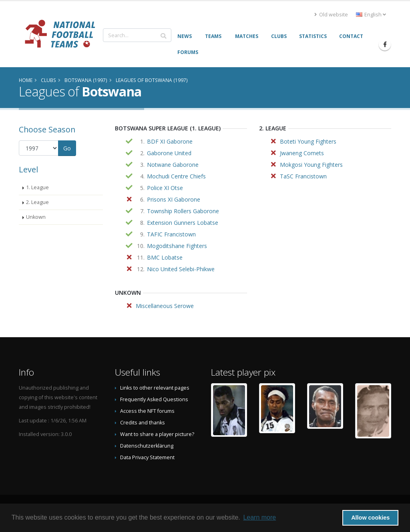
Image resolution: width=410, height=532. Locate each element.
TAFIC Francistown (171, 234)
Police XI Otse (165, 188)
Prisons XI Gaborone (174, 199)
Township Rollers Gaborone (183, 211)
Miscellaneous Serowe (165, 306)
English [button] (371, 15)
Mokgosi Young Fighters (311, 165)
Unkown (36, 217)
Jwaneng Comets (302, 153)
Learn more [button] (259, 517)
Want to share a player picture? (157, 434)
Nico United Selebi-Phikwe (181, 269)
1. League (37, 187)
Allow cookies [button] (370, 518)
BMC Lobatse (165, 257)
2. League (37, 202)
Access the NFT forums (147, 411)
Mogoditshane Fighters (177, 246)
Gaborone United (169, 153)
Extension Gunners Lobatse (183, 223)
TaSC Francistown (303, 176)
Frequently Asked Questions (154, 399)
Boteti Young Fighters (308, 141)
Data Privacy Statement (147, 457)
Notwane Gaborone (173, 165)
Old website (331, 15)
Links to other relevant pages (155, 388)
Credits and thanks (143, 423)
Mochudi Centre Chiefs (176, 176)
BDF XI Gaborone (170, 141)
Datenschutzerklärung (147, 446)
